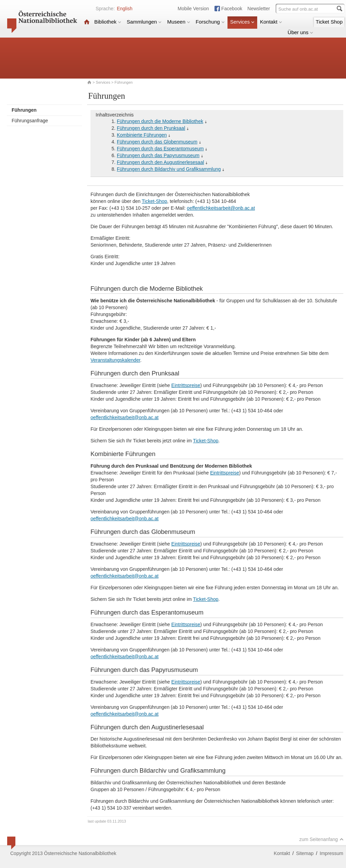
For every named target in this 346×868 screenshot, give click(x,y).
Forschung (210, 22)
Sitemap (305, 853)
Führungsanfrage (30, 121)
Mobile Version (193, 9)
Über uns (300, 32)
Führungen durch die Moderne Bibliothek (160, 121)
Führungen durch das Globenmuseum (157, 142)
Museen (178, 22)
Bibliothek (108, 22)
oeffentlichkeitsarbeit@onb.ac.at (221, 208)
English (125, 9)
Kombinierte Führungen (142, 135)
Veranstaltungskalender (115, 360)
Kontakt (271, 22)
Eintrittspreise (186, 385)
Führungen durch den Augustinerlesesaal (160, 162)
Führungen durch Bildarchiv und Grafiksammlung (169, 169)
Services (243, 22)
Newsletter (259, 9)
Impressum (331, 853)
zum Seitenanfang (321, 839)
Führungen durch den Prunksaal (151, 128)
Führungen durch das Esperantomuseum (160, 149)
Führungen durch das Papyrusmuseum (158, 155)
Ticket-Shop (154, 201)
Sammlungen (144, 22)
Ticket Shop (329, 22)
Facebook (232, 9)
